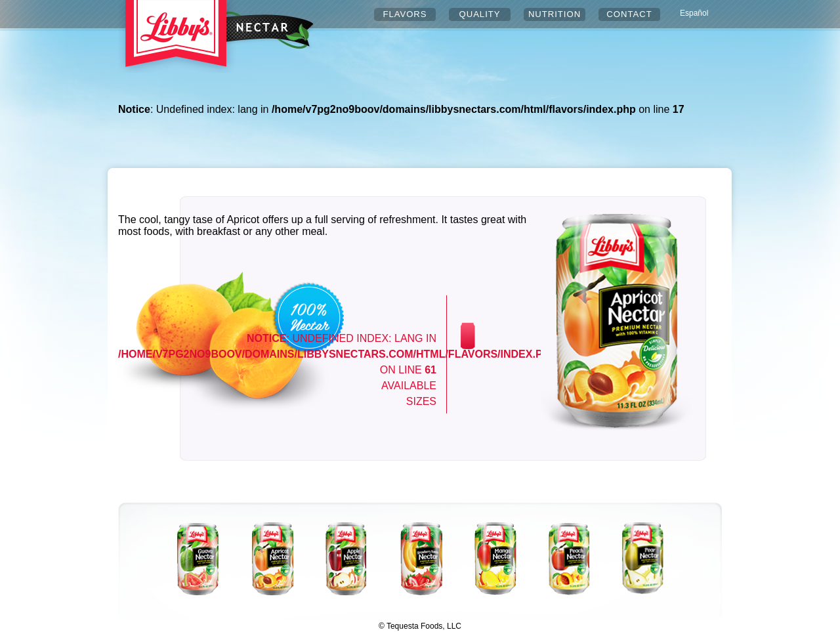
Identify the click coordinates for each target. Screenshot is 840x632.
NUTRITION (555, 14)
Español (694, 13)
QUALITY (480, 14)
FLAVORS (405, 14)
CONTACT (629, 14)
